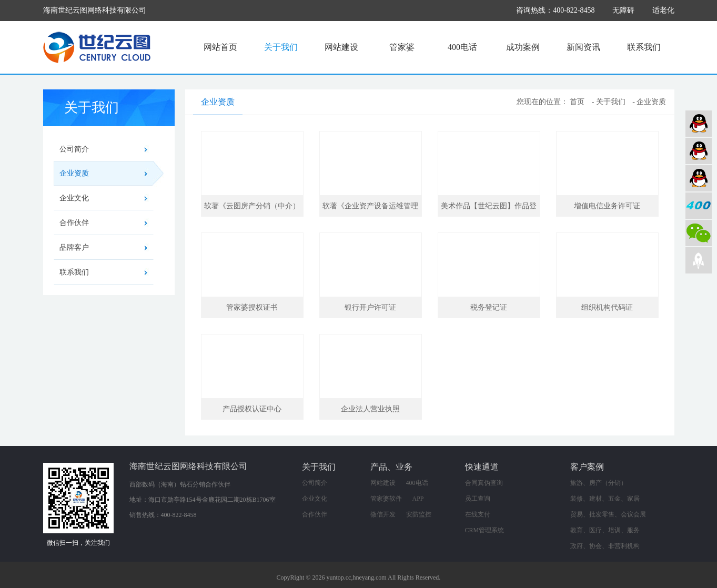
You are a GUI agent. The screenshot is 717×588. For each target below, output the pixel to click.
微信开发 (383, 514)
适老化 (663, 10)
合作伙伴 (74, 223)
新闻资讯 (583, 47)
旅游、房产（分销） (599, 483)
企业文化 (74, 198)
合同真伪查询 (484, 483)
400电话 (462, 47)
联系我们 (644, 47)
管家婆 (402, 47)
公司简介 (74, 149)
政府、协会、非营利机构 (605, 546)
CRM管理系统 (485, 530)
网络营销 (699, 178)
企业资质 (107, 174)
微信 (699, 233)
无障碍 (623, 10)
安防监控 (419, 514)
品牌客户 (74, 247)
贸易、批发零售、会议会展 (608, 514)
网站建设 (341, 47)
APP (418, 499)
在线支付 (478, 514)
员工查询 (478, 499)
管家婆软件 (386, 499)
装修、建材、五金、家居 (605, 499)
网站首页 (220, 47)
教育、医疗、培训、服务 (605, 530)
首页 (577, 102)
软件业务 (699, 151)
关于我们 (281, 47)
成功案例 (523, 47)
